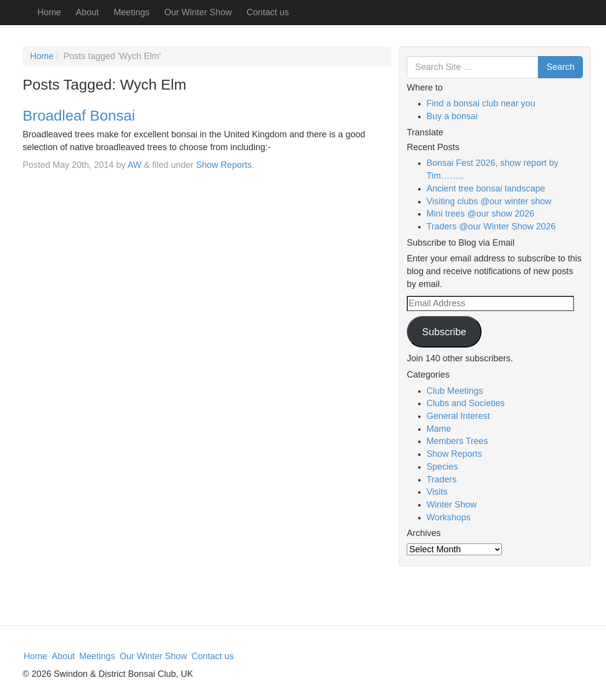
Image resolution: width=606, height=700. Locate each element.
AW (134, 165)
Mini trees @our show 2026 (480, 214)
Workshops (449, 517)
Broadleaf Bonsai (79, 115)
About (87, 12)
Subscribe (444, 332)
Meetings (132, 12)
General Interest (458, 416)
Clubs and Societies (466, 403)
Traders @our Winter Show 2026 (491, 226)
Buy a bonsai (452, 116)
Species (442, 467)
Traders (441, 479)
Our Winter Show (198, 12)
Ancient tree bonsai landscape (486, 189)
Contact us (268, 12)
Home (49, 12)
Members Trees (457, 441)
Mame (439, 429)
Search (561, 67)
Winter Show (452, 505)
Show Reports (224, 165)
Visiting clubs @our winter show (489, 201)
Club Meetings (455, 391)
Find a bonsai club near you (481, 103)
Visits (437, 492)
